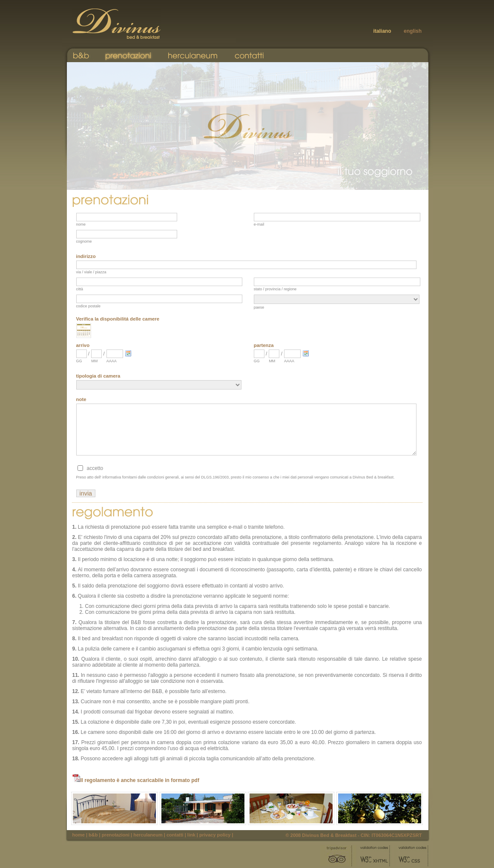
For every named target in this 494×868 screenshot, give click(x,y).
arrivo (83, 345)
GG (79, 361)
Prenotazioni (116, 835)
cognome (84, 241)
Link (191, 835)
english (413, 31)
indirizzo (86, 256)
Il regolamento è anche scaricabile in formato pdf (136, 780)
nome (81, 224)
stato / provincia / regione (275, 289)
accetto (95, 468)
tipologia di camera (98, 376)
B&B (93, 835)
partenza (264, 345)
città (80, 289)
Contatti (175, 835)
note (81, 399)
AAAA (112, 361)
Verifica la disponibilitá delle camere (118, 319)
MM (94, 361)
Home (79, 835)
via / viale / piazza (91, 272)
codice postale (89, 306)
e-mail (259, 224)
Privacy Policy (215, 835)
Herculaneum (148, 835)
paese (259, 307)
